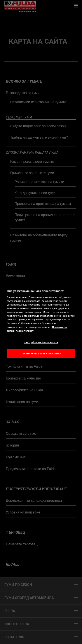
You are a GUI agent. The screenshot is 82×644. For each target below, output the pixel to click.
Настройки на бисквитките (41, 342)
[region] (41, 322)
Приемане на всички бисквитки (41, 354)
